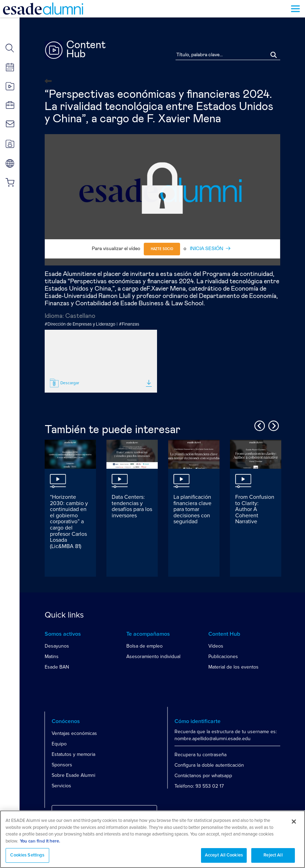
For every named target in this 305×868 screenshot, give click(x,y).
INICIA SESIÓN (207, 249)
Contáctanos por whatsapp (203, 776)
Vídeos (216, 646)
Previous (259, 425)
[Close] (294, 822)
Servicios (61, 786)
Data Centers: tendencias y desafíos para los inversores (132, 506)
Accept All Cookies (224, 855)
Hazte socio (162, 249)
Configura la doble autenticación (209, 765)
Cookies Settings (27, 855)
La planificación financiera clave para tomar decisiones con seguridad (192, 509)
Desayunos (57, 646)
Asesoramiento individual (153, 657)
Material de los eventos (233, 667)
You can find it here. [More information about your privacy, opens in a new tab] (40, 841)
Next (273, 425)
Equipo (59, 744)
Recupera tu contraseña (200, 755)
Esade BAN (57, 667)
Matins (52, 657)
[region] (152, 839)
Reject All (273, 855)
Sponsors (62, 765)
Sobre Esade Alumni (73, 775)
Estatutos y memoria (73, 754)
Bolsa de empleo (144, 646)
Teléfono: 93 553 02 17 (199, 786)
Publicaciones (223, 657)
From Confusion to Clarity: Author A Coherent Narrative (255, 509)
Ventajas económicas (74, 733)
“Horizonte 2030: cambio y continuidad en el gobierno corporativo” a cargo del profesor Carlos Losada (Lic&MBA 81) (69, 522)
